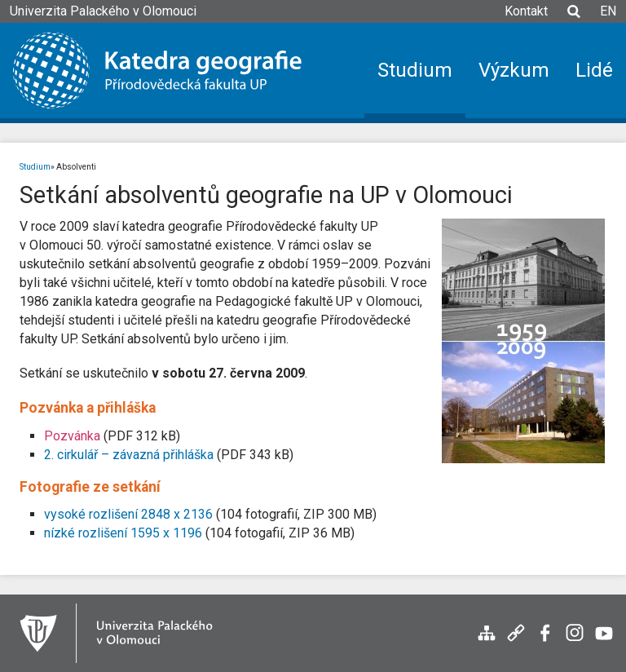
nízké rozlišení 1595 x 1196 (123, 533)
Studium (35, 167)
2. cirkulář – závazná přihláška (129, 455)
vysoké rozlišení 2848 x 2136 (128, 514)
